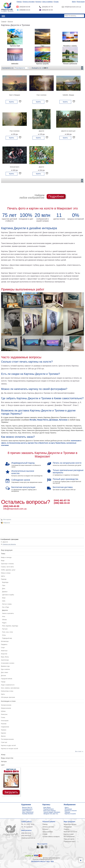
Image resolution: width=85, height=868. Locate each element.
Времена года (5, 666)
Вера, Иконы (5, 657)
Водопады (5, 582)
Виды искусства (7, 758)
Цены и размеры (48, 2)
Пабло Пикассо (27, 811)
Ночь (4, 617)
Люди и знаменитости (8, 685)
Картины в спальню (71, 811)
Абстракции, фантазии (8, 697)
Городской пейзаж (7, 679)
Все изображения (69, 837)
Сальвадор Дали (27, 809)
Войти (74, 2)
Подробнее (56, 196)
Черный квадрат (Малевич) (52, 812)
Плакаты (66, 829)
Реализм (4, 724)
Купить (12, 102)
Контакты (38, 2)
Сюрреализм (5, 727)
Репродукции (68, 827)
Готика (3, 718)
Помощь (19, 2)
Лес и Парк (5, 607)
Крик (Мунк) (47, 808)
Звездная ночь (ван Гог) (51, 814)
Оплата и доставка (29, 2)
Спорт (3, 648)
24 (45, 68)
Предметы (4, 644)
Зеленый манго (15, 167)
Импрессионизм (6, 708)
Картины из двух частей (8, 745)
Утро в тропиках (42, 95)
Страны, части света (7, 567)
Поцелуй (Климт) (49, 809)
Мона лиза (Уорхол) (49, 811)
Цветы (3, 576)
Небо (4, 601)
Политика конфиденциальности (42, 859)
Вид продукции (7, 550)
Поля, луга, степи (7, 632)
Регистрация (81, 2)
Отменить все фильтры (9, 544)
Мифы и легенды (6, 557)
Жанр (3, 755)
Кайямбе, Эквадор (68, 95)
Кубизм (3, 711)
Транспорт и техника (7, 564)
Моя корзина (7, 520)
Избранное (7, 523)
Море (4, 598)
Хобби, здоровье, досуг (8, 570)
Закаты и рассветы (8, 613)
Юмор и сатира (6, 573)
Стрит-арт (4, 742)
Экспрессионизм (6, 705)
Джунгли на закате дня (68, 131)
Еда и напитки (5, 669)
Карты (3, 694)
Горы (4, 585)
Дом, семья (5, 672)
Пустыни (5, 629)
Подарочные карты (70, 841)
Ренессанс (4, 714)
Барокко (3, 733)
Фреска (3, 736)
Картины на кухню (70, 814)
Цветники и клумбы (8, 595)
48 (47, 68)
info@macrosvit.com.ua (15, 509)
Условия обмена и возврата (51, 837)
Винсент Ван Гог (27, 808)
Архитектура (5, 660)
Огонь (4, 635)
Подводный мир (7, 638)
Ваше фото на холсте (70, 832)
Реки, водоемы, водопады (10, 626)
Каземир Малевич (28, 814)
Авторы (4, 761)
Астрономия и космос (8, 663)
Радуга (4, 623)
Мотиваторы (5, 641)
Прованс (4, 730)
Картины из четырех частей (9, 749)
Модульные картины (70, 824)
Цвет (3, 765)
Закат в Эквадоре (14, 95)
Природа (4, 579)
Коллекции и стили (8, 701)
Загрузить (11, 792)
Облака (4, 620)
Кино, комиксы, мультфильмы (10, 688)
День (4, 589)
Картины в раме (69, 834)
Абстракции (68, 809)
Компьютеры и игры (7, 691)
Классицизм (5, 721)
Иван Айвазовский (28, 812)
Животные (4, 651)
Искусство (4, 654)
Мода (3, 561)
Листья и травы (7, 604)
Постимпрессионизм (7, 739)
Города (3, 682)
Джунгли (41, 131)
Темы (3, 554)
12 (43, 68)
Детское (3, 676)
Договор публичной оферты (52, 858)
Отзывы (56, 2)
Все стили (78, 751)
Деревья (5, 592)
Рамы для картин (69, 839)
